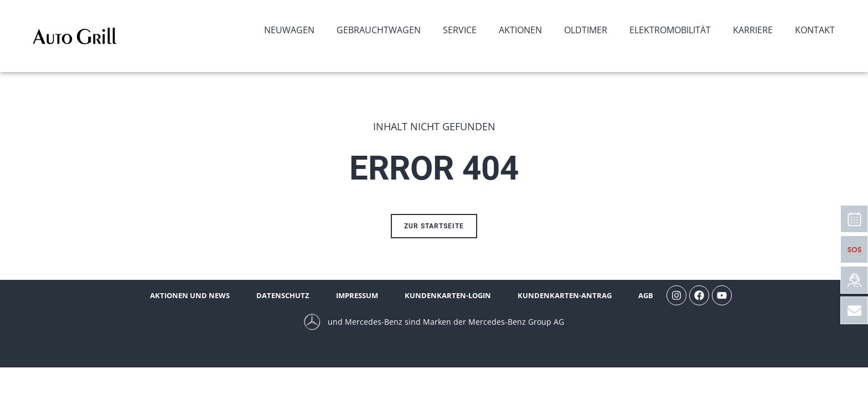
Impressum (357, 295)
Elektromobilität (670, 30)
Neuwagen (289, 30)
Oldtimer (586, 30)
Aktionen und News (190, 295)
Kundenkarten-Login (448, 295)
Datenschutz (283, 295)
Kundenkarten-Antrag (565, 295)
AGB (646, 295)
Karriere (753, 30)
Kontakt (815, 30)
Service (460, 30)
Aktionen (520, 30)
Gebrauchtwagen (379, 30)
